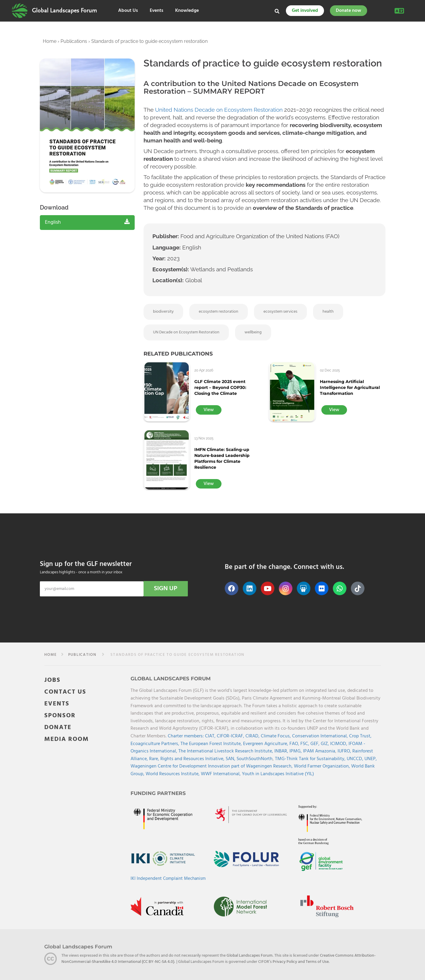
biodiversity (163, 312)
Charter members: (186, 736)
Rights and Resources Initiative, (193, 759)
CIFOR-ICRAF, (231, 736)
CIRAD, (253, 736)
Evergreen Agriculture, (266, 744)
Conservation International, (321, 736)
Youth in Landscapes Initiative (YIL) (278, 774)
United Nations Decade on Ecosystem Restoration (219, 110)
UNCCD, (356, 759)
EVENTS (57, 704)
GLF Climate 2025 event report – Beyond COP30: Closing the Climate (220, 387)
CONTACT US (65, 692)
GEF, (316, 744)
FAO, (295, 744)
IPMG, (296, 751)
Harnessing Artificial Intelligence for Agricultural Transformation (350, 387)
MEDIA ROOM (67, 739)
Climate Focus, (276, 736)
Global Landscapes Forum (64, 11)
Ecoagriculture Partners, (155, 744)
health (328, 312)
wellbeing (253, 332)
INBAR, (282, 751)
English (87, 222)
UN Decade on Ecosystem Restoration (186, 332)
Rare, (155, 759)
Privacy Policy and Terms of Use (301, 962)
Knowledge (187, 11)
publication (82, 655)
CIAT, (211, 736)
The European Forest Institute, (212, 744)
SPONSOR (60, 716)
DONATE (58, 727)
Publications (74, 41)
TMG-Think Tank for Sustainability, (311, 759)
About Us (128, 11)
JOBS (52, 680)
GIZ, (325, 744)
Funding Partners (158, 793)
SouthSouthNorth (255, 759)
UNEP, (371, 759)
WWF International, (221, 774)
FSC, (305, 744)
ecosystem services (280, 312)
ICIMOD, (339, 744)
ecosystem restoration (219, 312)
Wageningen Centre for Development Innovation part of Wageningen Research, (212, 766)
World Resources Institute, (173, 774)
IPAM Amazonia (319, 751)
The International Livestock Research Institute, (226, 751)
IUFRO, (345, 751)
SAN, (231, 759)
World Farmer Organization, (323, 766)
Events (157, 11)
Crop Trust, (360, 736)
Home (50, 41)
